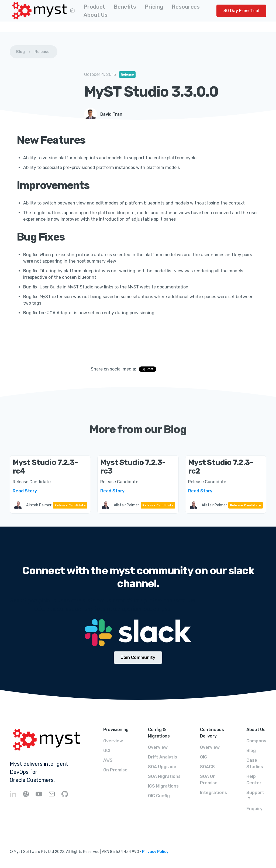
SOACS (207, 767)
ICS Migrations (163, 786)
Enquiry (254, 809)
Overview (113, 741)
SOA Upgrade (162, 767)
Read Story (25, 491)
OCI (107, 751)
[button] (94, 7)
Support (255, 793)
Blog (20, 52)
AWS (108, 760)
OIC (203, 757)
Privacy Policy (155, 852)
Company (256, 741)
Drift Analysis (163, 757)
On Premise (115, 770)
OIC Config (159, 796)
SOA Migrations (164, 776)
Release (42, 52)
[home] (40, 11)
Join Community (138, 657)
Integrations (213, 793)
